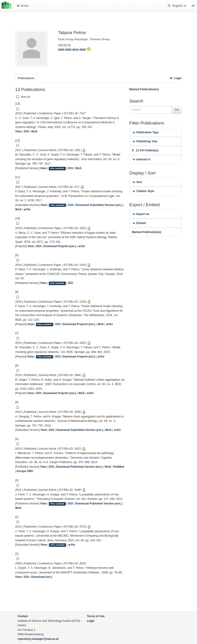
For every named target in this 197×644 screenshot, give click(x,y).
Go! (177, 110)
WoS (34, 131)
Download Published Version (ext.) (79, 467)
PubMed (119, 467)
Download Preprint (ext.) (60, 246)
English (177, 6)
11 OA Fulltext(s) (145, 150)
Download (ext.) (42, 577)
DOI (26, 131)
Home (23, 6)
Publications (26, 78)
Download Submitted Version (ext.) (99, 205)
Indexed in (141, 159)
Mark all (23, 97)
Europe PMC (25, 471)
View (19, 131)
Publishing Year (145, 141)
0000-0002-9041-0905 (74, 50)
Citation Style (143, 191)
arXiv (27, 209)
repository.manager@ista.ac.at (38, 639)
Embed (139, 223)
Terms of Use (96, 616)
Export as (141, 214)
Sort (137, 182)
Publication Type (146, 132)
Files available (57, 168)
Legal (91, 621)
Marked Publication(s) (144, 89)
